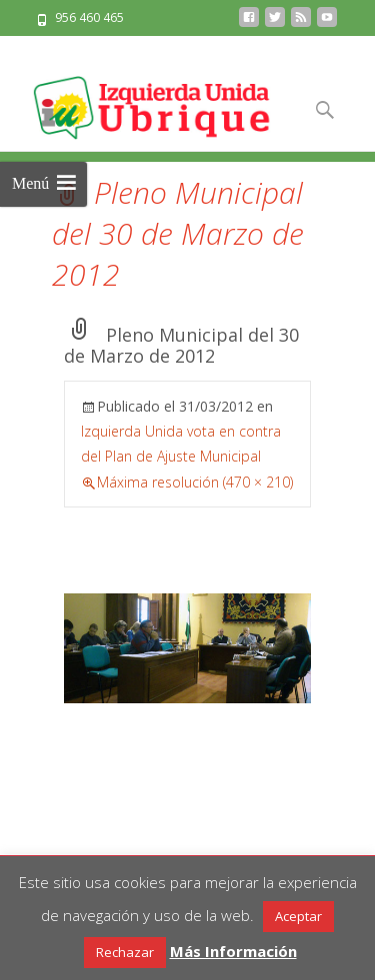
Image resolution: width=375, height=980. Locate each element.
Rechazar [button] (125, 952)
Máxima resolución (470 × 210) (195, 482)
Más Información (233, 951)
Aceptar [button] (298, 916)
